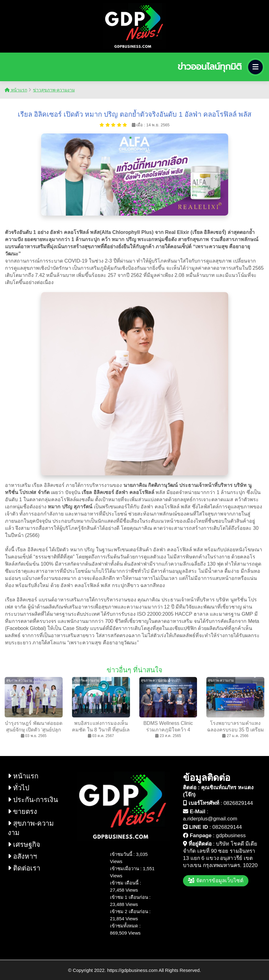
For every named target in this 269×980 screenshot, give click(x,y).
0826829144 (238, 803)
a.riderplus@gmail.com (210, 819)
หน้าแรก (16, 90)
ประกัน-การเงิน (33, 800)
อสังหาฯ (22, 856)
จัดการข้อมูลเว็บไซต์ (216, 881)
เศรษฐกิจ (24, 845)
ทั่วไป (19, 788)
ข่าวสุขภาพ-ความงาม (54, 90)
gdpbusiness (231, 835)
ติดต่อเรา (24, 868)
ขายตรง (22, 812)
